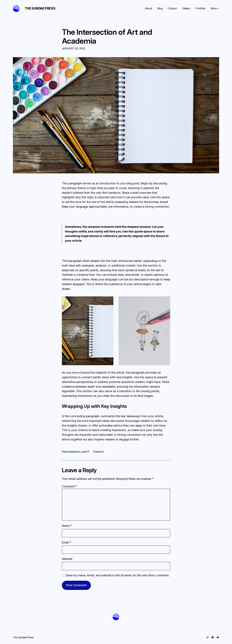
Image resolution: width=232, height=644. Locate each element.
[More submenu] (218, 9)
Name (67, 526)
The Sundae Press (40, 8)
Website (67, 559)
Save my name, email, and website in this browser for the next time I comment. (118, 575)
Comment (69, 486)
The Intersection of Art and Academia (107, 36)
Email (66, 542)
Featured (98, 452)
